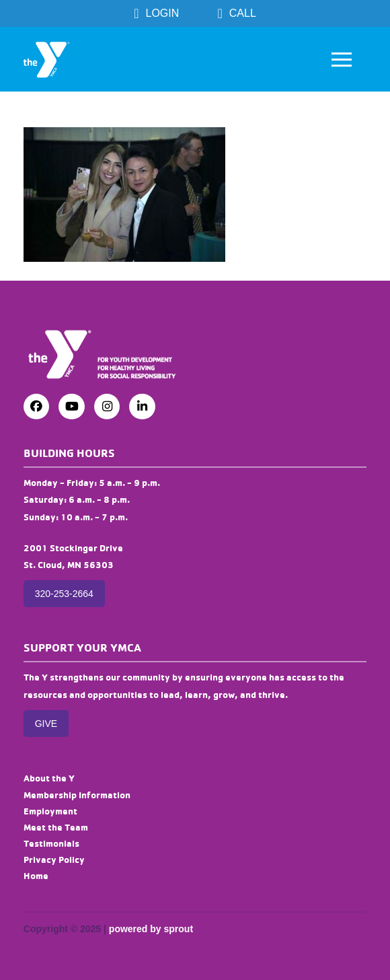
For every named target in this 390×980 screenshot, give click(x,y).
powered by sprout (151, 929)
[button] (342, 59)
